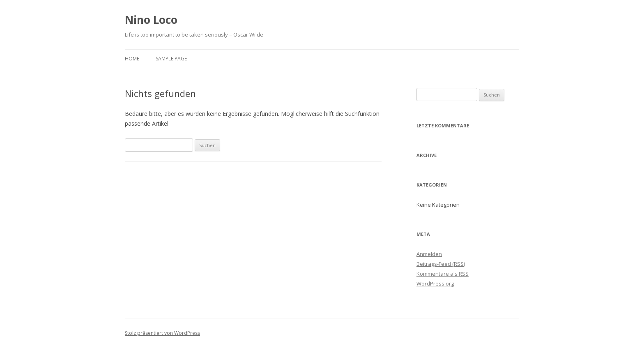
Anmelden (429, 254)
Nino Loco (151, 20)
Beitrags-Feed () (441, 264)
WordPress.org (435, 283)
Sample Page (171, 59)
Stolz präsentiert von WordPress (162, 333)
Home (132, 59)
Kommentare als (443, 274)
